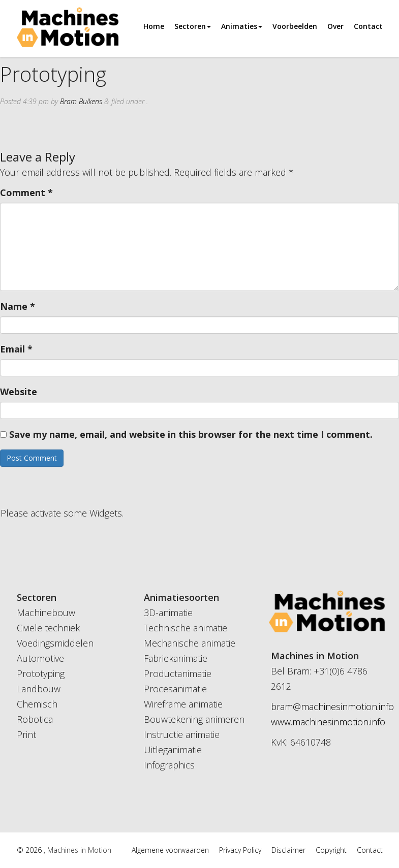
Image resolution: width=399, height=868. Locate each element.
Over (335, 26)
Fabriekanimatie (176, 658)
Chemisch (37, 704)
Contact (368, 26)
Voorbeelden (295, 26)
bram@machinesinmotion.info (332, 706)
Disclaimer (288, 850)
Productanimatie (178, 673)
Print (26, 734)
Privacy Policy (240, 850)
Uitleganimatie (173, 750)
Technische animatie (186, 628)
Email (16, 349)
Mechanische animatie (190, 643)
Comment (26, 192)
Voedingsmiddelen (55, 643)
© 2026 (30, 850)
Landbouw (39, 689)
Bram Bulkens (81, 101)
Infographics (169, 765)
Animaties (242, 26)
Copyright (331, 850)
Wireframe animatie (183, 704)
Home (154, 26)
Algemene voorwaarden (170, 850)
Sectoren (193, 26)
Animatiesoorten (181, 597)
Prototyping (41, 673)
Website (19, 392)
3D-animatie (168, 613)
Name (18, 306)
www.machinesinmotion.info (328, 722)
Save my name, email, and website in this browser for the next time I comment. (191, 434)
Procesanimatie (175, 689)
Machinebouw (46, 613)
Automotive (40, 658)
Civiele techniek (48, 628)
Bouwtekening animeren (194, 719)
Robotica (35, 719)
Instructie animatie (182, 734)
